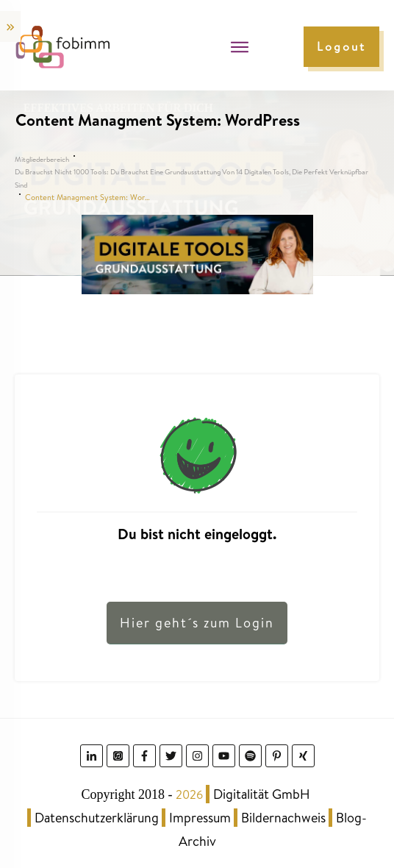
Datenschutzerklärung (97, 818)
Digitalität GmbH (262, 794)
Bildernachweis (283, 818)
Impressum (200, 818)
